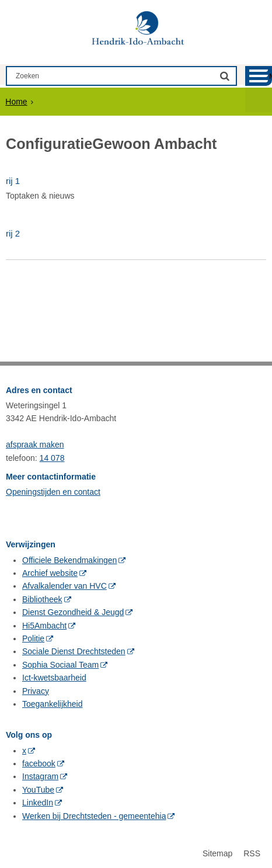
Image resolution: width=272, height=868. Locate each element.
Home (16, 102)
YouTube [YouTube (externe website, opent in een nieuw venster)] (38, 790)
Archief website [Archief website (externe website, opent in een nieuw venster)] (50, 573)
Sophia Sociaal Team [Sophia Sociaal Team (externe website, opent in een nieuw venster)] (60, 665)
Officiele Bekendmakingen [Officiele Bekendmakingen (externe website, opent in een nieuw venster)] (69, 560)
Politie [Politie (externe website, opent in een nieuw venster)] (33, 638)
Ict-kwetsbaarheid (54, 678)
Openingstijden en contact (53, 492)
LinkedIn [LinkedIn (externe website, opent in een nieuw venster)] (38, 803)
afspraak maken (35, 445)
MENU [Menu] (271, 76)
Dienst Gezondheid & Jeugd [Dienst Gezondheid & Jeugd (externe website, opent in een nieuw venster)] (73, 612)
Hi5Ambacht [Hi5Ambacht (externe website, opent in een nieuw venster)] (44, 626)
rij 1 (13, 181)
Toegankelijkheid (53, 704)
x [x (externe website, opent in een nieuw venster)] (24, 751)
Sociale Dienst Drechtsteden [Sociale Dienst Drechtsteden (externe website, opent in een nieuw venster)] (74, 651)
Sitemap (217, 853)
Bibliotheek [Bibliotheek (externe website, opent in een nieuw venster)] (42, 599)
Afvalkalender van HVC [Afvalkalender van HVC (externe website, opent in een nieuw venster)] (64, 586)
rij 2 (13, 233)
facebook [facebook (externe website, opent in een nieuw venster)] (39, 763)
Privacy (36, 691)
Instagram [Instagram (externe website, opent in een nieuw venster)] (40, 776)
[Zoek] (225, 76)
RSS (252, 853)
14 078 (52, 458)
